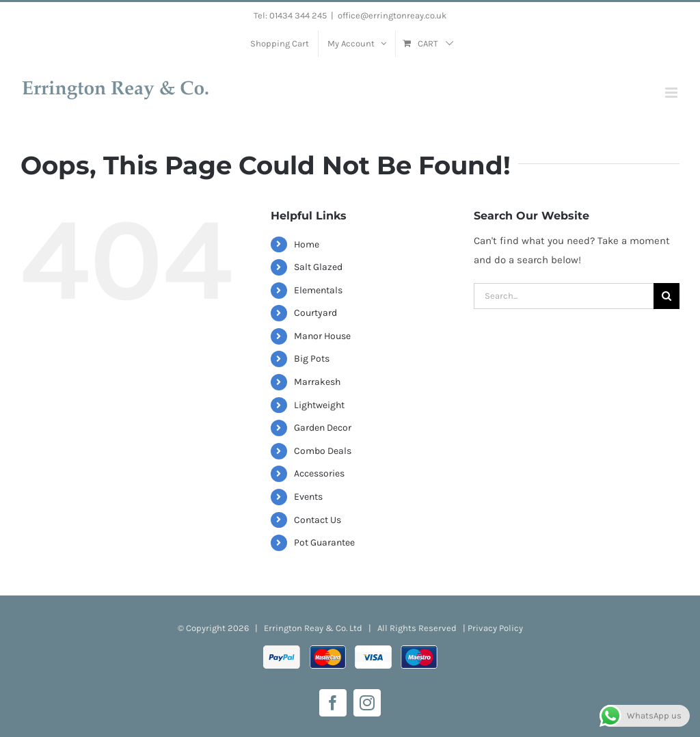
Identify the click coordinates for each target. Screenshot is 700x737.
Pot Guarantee (324, 542)
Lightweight (319, 405)
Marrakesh (317, 382)
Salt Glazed (318, 267)
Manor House (322, 336)
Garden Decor (323, 428)
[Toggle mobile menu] (672, 93)
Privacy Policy (495, 628)
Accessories (319, 473)
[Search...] (564, 296)
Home (307, 244)
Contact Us (318, 520)
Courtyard (315, 313)
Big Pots (312, 359)
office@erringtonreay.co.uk (392, 15)
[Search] (667, 296)
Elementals (318, 290)
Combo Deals (323, 451)
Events (308, 497)
